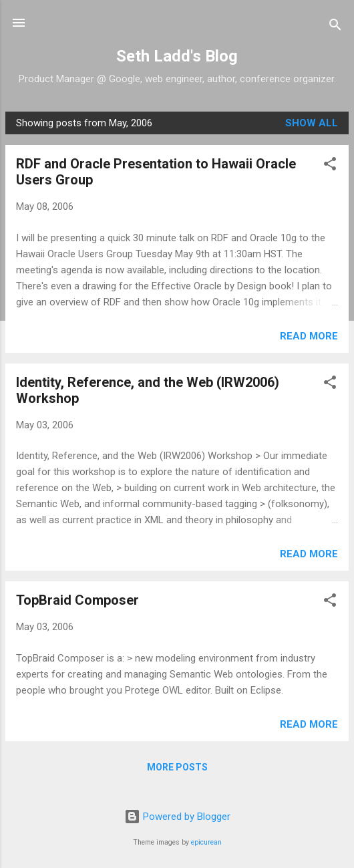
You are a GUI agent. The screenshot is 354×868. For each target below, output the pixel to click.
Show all (312, 123)
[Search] (335, 27)
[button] (330, 166)
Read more (309, 336)
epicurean (206, 842)
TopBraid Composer (77, 600)
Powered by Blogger (177, 817)
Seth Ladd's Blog (177, 56)
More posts (177, 767)
